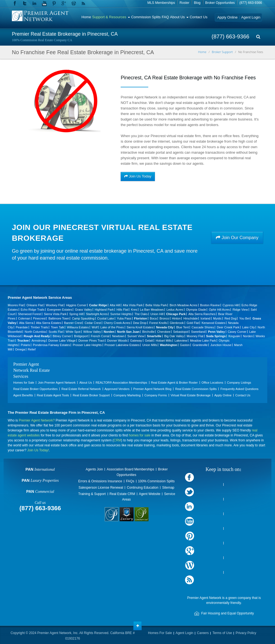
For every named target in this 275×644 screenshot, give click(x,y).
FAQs (130, 481)
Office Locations (212, 383)
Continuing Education (142, 488)
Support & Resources (111, 17)
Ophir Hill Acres (219, 310)
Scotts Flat (56, 332)
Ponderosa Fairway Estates (51, 345)
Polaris (25, 345)
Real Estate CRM (122, 494)
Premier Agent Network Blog (152, 389)
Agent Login (251, 17)
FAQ (165, 17)
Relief (32, 349)
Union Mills (150, 345)
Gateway (136, 341)
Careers (203, 633)
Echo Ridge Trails (33, 310)
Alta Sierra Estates (49, 323)
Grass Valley (83, 310)
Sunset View (136, 336)
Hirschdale (191, 318)
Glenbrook (177, 323)
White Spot (73, 332)
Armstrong (39, 341)
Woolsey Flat (55, 305)
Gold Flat (193, 323)
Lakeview (181, 341)
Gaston (185, 345)
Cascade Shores (203, 327)
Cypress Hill (231, 305)
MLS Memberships (161, 3)
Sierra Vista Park (55, 314)
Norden (248, 336)
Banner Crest (73, 323)
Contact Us (199, 17)
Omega (20, 349)
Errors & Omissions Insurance (100, 481)
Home (86, 17)
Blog (197, 3)
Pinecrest (39, 318)
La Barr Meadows (152, 310)
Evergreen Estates (60, 310)
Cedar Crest (93, 323)
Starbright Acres (97, 314)
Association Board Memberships (130, 469)
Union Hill (157, 314)
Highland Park (104, 310)
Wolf (95, 327)
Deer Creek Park (228, 327)
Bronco (164, 318)
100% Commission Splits (156, 481)
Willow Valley (92, 332)
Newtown (118, 336)
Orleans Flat (35, 305)
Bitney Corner (62, 336)
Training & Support (92, 494)
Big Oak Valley (174, 336)
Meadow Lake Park (203, 341)
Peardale (22, 327)
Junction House (221, 345)
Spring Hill (76, 314)
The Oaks (141, 314)
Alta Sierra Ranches (202, 314)
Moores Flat (16, 305)
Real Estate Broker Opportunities (35, 389)
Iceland (205, 318)
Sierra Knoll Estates (140, 327)
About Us (179, 17)
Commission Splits (146, 17)
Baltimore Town (59, 318)
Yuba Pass (124, 318)
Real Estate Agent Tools (53, 395)
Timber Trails (39, 327)
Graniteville (200, 345)
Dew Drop (140, 323)
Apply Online (228, 17)
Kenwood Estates (213, 323)
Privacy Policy (246, 633)
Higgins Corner (76, 305)
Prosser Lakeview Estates (122, 345)
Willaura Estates (78, 327)
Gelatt (149, 341)
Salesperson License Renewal (101, 488)
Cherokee (164, 332)
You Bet (244, 318)
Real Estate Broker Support (91, 395)
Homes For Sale (160, 633)
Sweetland (198, 332)
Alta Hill (115, 305)
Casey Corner (237, 332)
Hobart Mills (164, 341)
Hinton (176, 318)
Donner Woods (117, 341)
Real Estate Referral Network (81, 389)
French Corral (100, 336)
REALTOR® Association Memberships (121, 383)
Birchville (148, 332)
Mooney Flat (195, 336)
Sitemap (168, 488)
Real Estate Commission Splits (196, 389)
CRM (117, 440)
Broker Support (222, 52)
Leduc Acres (175, 310)
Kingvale (234, 336)
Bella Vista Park (156, 305)
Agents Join (94, 469)
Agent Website (150, 494)
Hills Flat (122, 310)
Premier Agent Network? (37, 420)
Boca (153, 318)
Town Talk (57, 327)
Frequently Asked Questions (239, 389)
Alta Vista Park (133, 305)
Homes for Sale (24, 383)
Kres (134, 310)
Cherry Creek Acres (117, 323)
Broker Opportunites (220, 3)
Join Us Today (138, 176)
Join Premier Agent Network (57, 383)
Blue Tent (183, 327)
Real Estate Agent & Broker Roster (174, 383)
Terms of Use (222, 633)
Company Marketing (127, 395)
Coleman (24, 318)
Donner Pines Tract (91, 341)
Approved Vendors (117, 389)
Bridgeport (81, 336)
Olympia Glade (196, 310)
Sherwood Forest (30, 314)
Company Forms (156, 395)
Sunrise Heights (121, 314)
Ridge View (240, 310)
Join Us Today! (38, 450)
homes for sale (140, 435)
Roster (184, 3)
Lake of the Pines (112, 327)
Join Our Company (237, 238)
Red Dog (230, 318)
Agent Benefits (23, 395)
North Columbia (35, 332)
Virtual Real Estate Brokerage (191, 395)
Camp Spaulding (83, 318)
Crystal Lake (106, 318)
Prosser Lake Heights (87, 345)
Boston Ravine (210, 305)
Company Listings (239, 383)
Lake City (248, 327)
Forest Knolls (158, 323)
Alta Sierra (26, 323)
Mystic (217, 318)
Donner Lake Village (62, 341)
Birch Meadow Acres (183, 305)
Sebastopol (181, 332)
